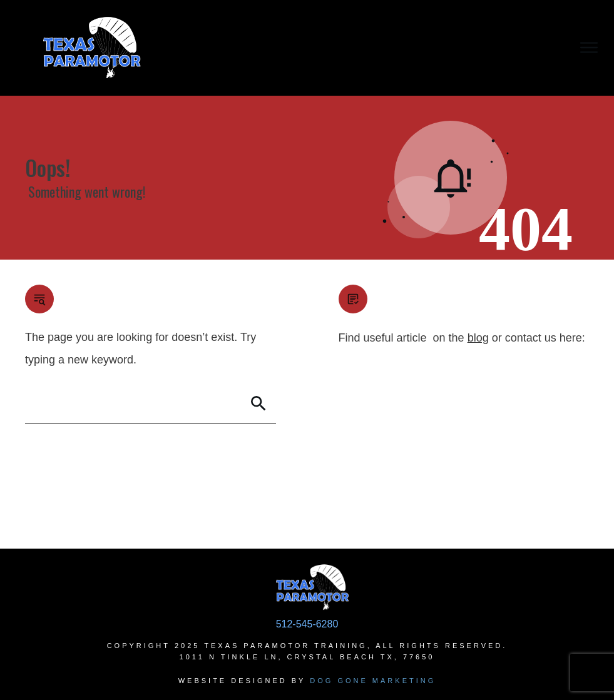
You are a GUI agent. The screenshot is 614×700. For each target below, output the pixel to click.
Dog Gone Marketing (373, 681)
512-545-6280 (307, 624)
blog (478, 338)
